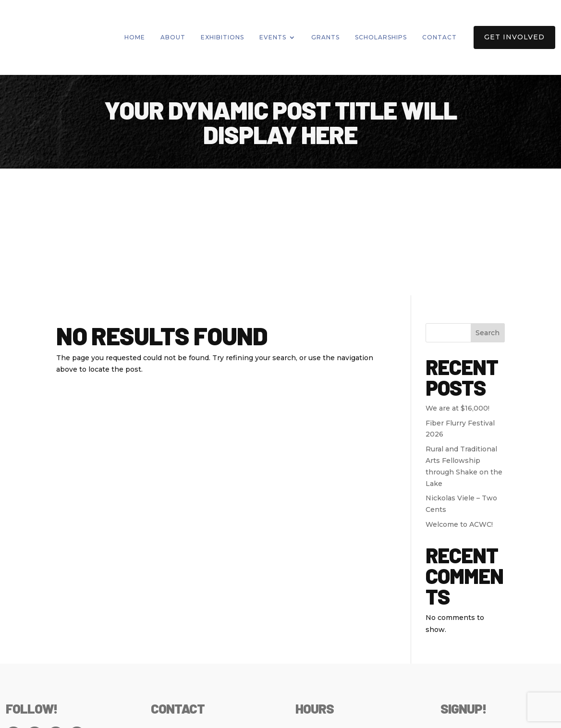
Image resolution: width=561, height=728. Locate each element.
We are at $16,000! (457, 281)
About (173, 37)
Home (135, 37)
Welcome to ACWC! (459, 398)
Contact (439, 37)
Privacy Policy (31, 716)
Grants (325, 37)
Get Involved (514, 37)
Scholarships (381, 37)
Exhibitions (222, 37)
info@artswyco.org (183, 655)
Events (273, 37)
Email (452, 606)
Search (488, 206)
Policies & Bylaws (96, 716)
